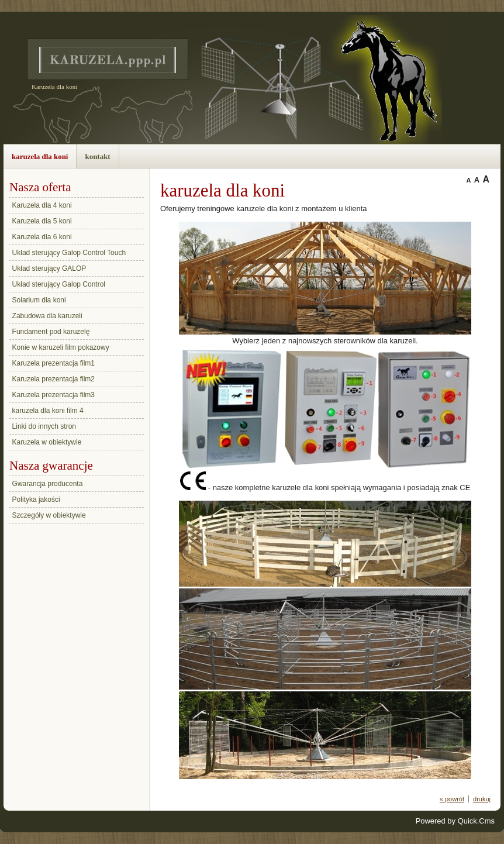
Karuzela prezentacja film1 (53, 363)
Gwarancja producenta (48, 484)
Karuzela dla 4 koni (42, 205)
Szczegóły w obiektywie (49, 515)
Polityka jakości (36, 499)
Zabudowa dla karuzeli (47, 316)
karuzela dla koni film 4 (48, 411)
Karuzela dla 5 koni (42, 221)
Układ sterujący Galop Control (59, 284)
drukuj (482, 799)
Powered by (455, 821)
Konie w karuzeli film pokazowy (61, 347)
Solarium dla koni (39, 300)
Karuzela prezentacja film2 (53, 379)
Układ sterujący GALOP (49, 268)
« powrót (452, 799)
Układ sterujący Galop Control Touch (69, 253)
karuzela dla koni (40, 156)
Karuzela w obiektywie (47, 442)
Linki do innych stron (44, 426)
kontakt (97, 156)
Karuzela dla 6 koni (42, 237)
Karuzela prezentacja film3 (53, 395)
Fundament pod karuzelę (51, 332)
